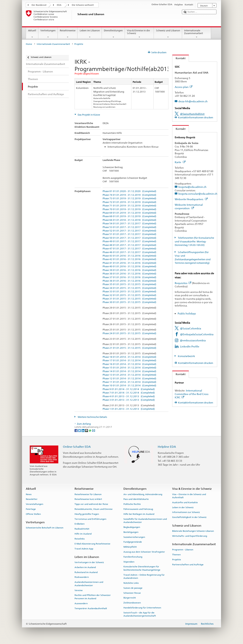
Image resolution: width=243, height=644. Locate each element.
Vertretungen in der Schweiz (89, 562)
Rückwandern (82, 577)
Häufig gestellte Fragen (87, 514)
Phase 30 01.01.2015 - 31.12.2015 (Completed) (129, 302)
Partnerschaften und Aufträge (188, 564)
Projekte (177, 560)
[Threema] (87, 430)
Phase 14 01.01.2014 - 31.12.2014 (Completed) (129, 371)
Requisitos (183, 283)
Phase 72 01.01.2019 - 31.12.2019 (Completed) (129, 202)
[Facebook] (76, 430)
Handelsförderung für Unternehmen (142, 608)
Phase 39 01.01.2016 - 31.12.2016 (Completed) (129, 270)
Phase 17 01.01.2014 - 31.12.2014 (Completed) (129, 361)
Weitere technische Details (92, 417)
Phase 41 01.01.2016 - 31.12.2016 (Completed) (129, 263)
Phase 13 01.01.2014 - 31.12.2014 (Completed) (129, 375)
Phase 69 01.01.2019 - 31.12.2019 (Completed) (129, 213)
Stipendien (129, 562)
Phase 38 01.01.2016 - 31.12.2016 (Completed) (129, 274)
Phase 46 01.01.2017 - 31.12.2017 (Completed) (129, 252)
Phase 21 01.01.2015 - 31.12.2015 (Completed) (129, 348)
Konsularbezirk (186, 356)
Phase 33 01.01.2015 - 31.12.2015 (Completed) (129, 292)
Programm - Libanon (183, 550)
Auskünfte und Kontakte (185, 502)
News (29, 494)
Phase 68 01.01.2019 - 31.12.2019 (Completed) (129, 216)
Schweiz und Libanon (168, 34)
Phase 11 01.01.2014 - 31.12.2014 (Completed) (129, 382)
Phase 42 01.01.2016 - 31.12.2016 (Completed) (129, 259)
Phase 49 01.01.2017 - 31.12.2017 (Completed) (129, 241)
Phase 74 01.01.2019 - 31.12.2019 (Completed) (129, 195)
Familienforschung (133, 557)
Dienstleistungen (113, 34)
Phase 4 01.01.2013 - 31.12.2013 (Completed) (129, 396)
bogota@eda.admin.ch (192, 187)
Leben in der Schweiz (183, 507)
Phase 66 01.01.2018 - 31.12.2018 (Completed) (129, 220)
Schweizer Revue (132, 593)
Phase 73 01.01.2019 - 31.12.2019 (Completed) (129, 199)
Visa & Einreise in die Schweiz (139, 34)
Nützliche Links (131, 583)
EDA (59, 5)
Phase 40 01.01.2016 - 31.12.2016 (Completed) (129, 267)
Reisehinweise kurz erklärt (88, 499)
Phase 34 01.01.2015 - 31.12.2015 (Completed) (129, 288)
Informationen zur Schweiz (186, 512)
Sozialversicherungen (134, 537)
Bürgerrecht (130, 598)
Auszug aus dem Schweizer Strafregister (144, 552)
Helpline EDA (167, 447)
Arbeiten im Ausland (85, 567)
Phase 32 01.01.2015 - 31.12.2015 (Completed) (129, 295)
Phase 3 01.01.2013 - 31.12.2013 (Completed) (129, 400)
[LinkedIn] (83, 430)
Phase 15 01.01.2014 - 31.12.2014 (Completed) (129, 368)
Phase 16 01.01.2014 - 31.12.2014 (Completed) (129, 364)
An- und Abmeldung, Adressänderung (143, 494)
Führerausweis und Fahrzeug (138, 509)
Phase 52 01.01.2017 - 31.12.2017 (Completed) (129, 231)
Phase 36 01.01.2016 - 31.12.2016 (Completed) (129, 281)
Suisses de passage (133, 588)
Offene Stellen (33, 514)
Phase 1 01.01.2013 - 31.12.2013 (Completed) (129, 409)
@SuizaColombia (191, 328)
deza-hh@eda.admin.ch (193, 101)
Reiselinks (80, 539)
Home (29, 44)
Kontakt (179, 58)
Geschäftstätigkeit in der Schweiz (189, 517)
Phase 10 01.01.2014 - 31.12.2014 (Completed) (129, 386)
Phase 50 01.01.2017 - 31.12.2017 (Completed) (129, 238)
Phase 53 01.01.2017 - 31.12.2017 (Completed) (129, 227)
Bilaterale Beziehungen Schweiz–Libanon (193, 531)
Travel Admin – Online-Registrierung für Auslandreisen (144, 576)
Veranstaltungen (35, 504)
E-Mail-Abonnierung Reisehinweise (92, 544)
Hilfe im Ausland (83, 534)
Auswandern (81, 603)
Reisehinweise (68, 34)
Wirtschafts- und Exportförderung (190, 536)
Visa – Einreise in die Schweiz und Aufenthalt (189, 496)
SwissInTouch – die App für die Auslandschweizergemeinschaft (140, 614)
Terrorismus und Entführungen (90, 519)
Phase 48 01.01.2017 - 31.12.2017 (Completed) (129, 245)
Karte (180, 162)
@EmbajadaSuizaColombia (197, 334)
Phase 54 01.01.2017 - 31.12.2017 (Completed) (129, 224)
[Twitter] (80, 430)
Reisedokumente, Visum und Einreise (94, 509)
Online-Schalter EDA (77, 447)
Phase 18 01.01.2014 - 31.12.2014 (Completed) (129, 357)
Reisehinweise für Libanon (88, 494)
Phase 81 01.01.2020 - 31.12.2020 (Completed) (129, 191)
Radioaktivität (82, 529)
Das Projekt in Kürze (89, 115)
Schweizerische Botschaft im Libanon (45, 528)
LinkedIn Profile (190, 346)
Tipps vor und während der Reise (91, 504)
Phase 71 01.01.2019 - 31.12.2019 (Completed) (129, 206)
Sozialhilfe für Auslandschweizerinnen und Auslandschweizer (145, 520)
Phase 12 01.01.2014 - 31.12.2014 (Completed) (129, 379)
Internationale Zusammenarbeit (197, 34)
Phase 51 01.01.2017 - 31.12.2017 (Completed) (129, 234)
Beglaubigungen (132, 527)
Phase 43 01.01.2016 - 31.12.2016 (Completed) (129, 256)
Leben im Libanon (90, 34)
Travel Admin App (84, 549)
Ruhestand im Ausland (86, 572)
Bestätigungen (131, 532)
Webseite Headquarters (191, 199)
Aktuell (32, 34)
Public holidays (187, 313)
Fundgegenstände (133, 542)
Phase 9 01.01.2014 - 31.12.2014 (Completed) (129, 389)
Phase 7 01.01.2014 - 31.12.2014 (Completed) (129, 393)
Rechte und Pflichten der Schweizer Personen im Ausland (93, 597)
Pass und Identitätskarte (136, 499)
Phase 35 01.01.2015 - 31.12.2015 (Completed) (129, 284)
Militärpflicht (130, 547)
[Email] (94, 430)
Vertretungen (48, 34)
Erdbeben (80, 524)
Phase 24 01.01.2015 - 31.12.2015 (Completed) (129, 333)
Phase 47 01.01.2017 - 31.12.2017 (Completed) (129, 249)
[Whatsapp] (90, 430)
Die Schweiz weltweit (83, 5)
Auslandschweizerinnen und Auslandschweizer (89, 584)
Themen (176, 555)
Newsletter (32, 499)
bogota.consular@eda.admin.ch (198, 194)
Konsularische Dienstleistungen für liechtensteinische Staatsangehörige (142, 568)
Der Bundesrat (39, 5)
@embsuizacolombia (193, 340)
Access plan (183, 87)
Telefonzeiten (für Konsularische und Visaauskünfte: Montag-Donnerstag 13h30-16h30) (194, 241)
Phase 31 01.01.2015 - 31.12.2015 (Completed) (129, 299)
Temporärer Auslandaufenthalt (91, 608)
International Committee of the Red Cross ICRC (192, 394)
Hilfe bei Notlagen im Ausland (139, 514)
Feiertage (31, 509)
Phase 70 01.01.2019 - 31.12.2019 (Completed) (129, 209)
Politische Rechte (132, 504)
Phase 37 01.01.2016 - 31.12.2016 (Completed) (129, 277)
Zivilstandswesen (132, 603)
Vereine (79, 590)
